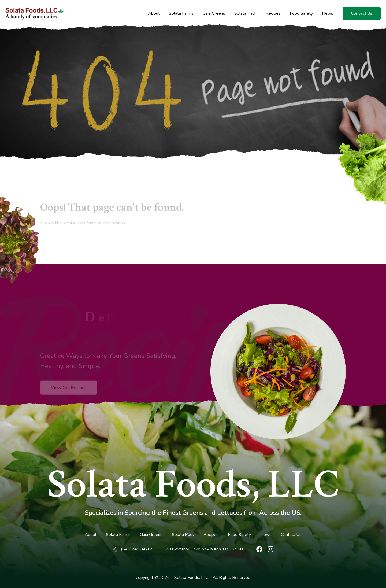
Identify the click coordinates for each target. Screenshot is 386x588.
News (328, 14)
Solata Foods (187, 578)
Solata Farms (181, 14)
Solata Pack (245, 14)
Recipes (273, 14)
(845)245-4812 (137, 549)
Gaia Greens (214, 14)
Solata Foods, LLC (193, 485)
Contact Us (362, 13)
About (154, 14)
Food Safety (301, 14)
